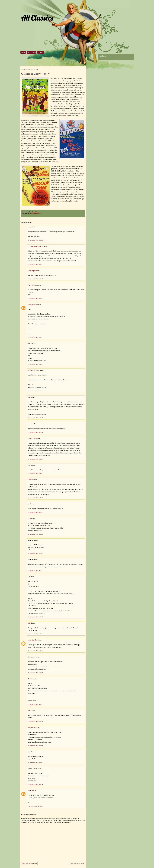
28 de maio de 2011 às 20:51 (35, 763)
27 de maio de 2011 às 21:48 (35, 459)
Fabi (29, 465)
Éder (29, 397)
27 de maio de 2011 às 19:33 (35, 418)
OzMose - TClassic (34, 370)
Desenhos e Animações (36, 213)
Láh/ (29, 577)
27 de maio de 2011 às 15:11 (35, 264)
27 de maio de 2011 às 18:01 (35, 364)
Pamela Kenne (32, 438)
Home (23, 52)
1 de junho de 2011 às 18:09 (35, 806)
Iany (29, 752)
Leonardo (31, 480)
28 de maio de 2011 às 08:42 (35, 553)
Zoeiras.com (32, 657)
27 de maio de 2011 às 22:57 (35, 473)
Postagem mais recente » (29, 863)
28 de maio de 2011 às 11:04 (35, 634)
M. (29, 504)
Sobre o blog (32, 52)
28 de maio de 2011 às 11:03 (35, 617)
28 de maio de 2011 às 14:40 (35, 673)
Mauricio (30, 227)
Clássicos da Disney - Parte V (35, 74)
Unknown (31, 791)
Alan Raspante (32, 271)
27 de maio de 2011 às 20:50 (35, 432)
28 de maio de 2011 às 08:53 (35, 570)
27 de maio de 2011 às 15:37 (35, 279)
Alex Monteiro (32, 727)
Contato (41, 52)
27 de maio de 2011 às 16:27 (35, 337)
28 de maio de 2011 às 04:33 (35, 512)
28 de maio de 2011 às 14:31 (35, 651)
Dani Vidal (31, 679)
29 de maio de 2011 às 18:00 (35, 784)
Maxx (29, 710)
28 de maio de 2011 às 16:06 (35, 721)
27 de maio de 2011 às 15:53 (35, 298)
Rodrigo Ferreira (33, 304)
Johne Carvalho (32, 640)
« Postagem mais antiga (77, 863)
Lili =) (30, 518)
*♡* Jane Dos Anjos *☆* (36, 246)
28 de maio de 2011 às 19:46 (35, 746)
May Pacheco (32, 285)
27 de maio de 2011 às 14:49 (35, 240)
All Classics (37, 18)
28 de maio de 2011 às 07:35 (35, 534)
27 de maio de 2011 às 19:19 (35, 391)
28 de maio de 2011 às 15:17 (35, 704)
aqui (65, 115)
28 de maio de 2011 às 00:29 (35, 498)
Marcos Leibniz (33, 769)
